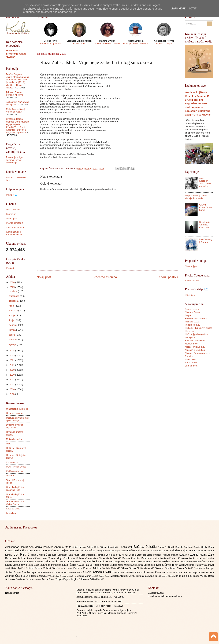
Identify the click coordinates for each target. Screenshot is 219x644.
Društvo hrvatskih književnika (15, 426)
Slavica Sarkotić (185, 568)
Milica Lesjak (82, 562)
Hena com (190, 331)
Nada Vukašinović (16, 565)
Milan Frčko (52, 561)
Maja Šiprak (99, 558)
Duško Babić (135, 550)
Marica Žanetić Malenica (137, 558)
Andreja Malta (63, 547)
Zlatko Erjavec (60, 576)
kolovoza (13, 310)
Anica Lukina (79, 547)
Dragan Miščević (106, 551)
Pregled (10, 268)
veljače (13, 339)
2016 (12, 389)
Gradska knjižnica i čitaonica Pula (16, 488)
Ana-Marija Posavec (42, 547)
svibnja (13, 325)
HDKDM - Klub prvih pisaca (199, 328)
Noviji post (44, 277)
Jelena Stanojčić (138, 555)
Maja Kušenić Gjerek (82, 558)
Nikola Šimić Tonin (168, 565)
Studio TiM (190, 359)
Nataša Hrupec (85, 565)
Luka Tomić (49, 558)
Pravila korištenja (15, 223)
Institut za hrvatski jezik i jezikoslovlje (18, 419)
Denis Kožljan (88, 550)
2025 (12, 287)
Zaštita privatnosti (15, 227)
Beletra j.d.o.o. (192, 309)
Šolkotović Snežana (15, 579)
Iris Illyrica (190, 337)
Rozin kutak (79, 43)
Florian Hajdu (180, 550)
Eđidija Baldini (164, 551)
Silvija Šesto (129, 568)
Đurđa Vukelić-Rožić (204, 576)
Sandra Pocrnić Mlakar (88, 568)
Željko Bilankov (80, 579)
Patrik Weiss (202, 565)
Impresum (11, 214)
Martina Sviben (21, 562)
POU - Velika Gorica (16, 467)
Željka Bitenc (49, 579)
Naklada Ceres (192, 312)
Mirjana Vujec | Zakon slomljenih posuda (196, 197)
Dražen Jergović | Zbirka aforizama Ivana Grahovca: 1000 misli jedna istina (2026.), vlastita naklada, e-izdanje (18, 81)
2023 (12, 355)
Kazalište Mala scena (196, 341)
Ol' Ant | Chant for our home (206, 207)
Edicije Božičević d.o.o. (196, 319)
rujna (12, 306)
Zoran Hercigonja (76, 576)
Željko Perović (97, 579)
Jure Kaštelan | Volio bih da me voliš (205, 182)
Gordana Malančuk (198, 551)
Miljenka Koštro (99, 561)
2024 (12, 350)
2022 (12, 360)
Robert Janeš (34, 568)
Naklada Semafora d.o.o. (197, 353)
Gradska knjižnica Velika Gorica (15, 503)
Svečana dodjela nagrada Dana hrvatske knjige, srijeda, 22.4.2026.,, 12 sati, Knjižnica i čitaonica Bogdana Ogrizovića (18, 126)
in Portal (10, 476)
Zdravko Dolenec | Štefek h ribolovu (15, 93)
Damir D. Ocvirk (167, 547)
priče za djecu (184, 576)
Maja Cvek (64, 558)
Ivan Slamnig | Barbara (206, 241)
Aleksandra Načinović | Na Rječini (93, 601)
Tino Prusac (119, 572)
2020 (12, 370)
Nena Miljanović (146, 565)
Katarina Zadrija (189, 555)
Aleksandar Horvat (17, 547)
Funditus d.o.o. (192, 325)
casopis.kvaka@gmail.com (168, 596)
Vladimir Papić (191, 572)
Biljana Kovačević (109, 547)
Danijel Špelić (201, 547)
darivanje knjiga (153, 576)
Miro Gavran (145, 562)
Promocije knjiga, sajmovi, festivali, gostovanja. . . (15, 160)
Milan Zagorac (68, 562)
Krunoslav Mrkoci (16, 558)
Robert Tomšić (52, 568)
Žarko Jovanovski (34, 579)
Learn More (178, 9)
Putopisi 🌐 (12, 195)
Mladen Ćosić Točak (204, 562)
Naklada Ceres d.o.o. (196, 350)
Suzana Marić (76, 572)
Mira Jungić (115, 562)
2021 (12, 365)
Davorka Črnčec (51, 550)
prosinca (13, 291)
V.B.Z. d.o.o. (191, 363)
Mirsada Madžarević (183, 562)
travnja (12, 330)
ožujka (12, 335)
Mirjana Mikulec (130, 562)
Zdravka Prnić (46, 576)
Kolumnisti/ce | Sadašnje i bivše (14, 233)
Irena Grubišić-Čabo (41, 555)
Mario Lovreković (198, 558)
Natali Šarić (70, 565)
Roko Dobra (67, 568)
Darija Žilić (21, 550)
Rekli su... (190, 295)
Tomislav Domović (155, 572)
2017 (12, 384)
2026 (12, 282)
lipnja (12, 320)
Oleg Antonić (187, 565)
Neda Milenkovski (127, 565)
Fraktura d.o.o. (192, 322)
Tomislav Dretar (175, 572)
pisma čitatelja (169, 576)
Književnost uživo (15, 471)
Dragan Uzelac (121, 551)
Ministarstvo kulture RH (18, 409)
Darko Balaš (34, 551)
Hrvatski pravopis (15, 413)
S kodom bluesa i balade (107, 43)
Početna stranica (105, 277)
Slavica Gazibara (166, 568)
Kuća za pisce (13, 509)
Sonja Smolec (23, 572)
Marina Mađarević (162, 558)
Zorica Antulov (120, 576)
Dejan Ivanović (70, 550)
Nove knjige (191, 266)
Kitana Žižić (207, 555)
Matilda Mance (37, 562)
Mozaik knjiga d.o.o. (195, 347)
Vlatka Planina (206, 572)
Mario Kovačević (181, 558)
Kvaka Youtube (192, 280)
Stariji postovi (169, 277)
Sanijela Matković (111, 568)
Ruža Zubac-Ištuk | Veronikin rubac (16, 110)
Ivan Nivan (74, 555)
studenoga (14, 296)
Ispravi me (11, 513)
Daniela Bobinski (184, 547)
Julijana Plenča (171, 555)
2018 (12, 379)
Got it (193, 9)
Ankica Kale (93, 547)
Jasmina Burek (105, 555)
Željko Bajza (63, 579)
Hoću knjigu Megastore (196, 334)
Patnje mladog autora (51, 43)
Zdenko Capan (31, 576)
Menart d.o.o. (192, 344)
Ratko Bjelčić (18, 568)
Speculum (37, 572)
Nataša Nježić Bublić (105, 565)
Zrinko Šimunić (137, 576)
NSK (8, 444)
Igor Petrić (22, 554)
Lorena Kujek (34, 558)
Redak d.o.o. (191, 356)
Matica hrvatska (14, 439)
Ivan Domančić (60, 555)
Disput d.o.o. (191, 315)
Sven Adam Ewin (98, 572)
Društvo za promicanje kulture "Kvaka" (16, 54)
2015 (12, 394)
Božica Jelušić (146, 547)
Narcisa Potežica (52, 565)
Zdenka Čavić (14, 576)
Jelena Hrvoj (121, 555)
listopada (14, 301)
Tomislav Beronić (135, 572)
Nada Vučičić (34, 565)
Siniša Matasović (146, 568)
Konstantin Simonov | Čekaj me (205, 225)
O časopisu (12, 219)
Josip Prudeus (155, 555)
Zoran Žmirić (105, 576)
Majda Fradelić (114, 558)
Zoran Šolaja (92, 576)
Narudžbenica (13, 210)
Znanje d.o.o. (192, 366)
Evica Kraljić (150, 551)
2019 (12, 375)
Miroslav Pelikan (162, 561)
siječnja (13, 344)
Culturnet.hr (12, 462)
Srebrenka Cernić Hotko (55, 572)
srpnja (12, 315)
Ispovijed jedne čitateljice (136, 43)
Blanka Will (126, 547)
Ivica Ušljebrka (88, 555)
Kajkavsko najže (164, 43)
